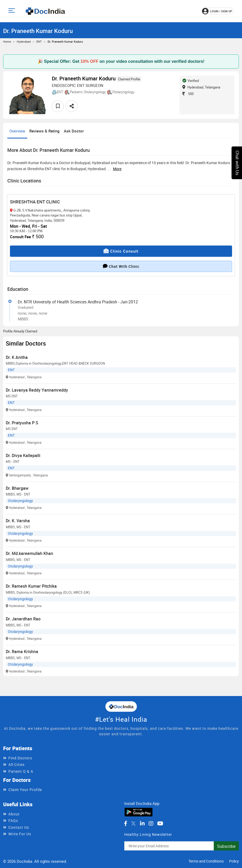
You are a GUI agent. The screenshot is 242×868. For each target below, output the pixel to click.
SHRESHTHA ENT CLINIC (35, 202)
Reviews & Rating (44, 131)
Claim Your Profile (25, 790)
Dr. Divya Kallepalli (23, 455)
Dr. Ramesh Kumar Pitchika (31, 586)
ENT (39, 41)
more (117, 169)
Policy (234, 861)
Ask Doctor (74, 131)
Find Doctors (20, 758)
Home (7, 41)
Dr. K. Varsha (18, 521)
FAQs (13, 820)
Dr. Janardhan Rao (23, 619)
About (14, 814)
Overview (17, 131)
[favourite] (58, 106)
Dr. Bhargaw (17, 488)
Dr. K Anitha (17, 357)
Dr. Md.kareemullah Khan (29, 553)
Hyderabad (24, 41)
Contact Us (19, 827)
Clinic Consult (121, 251)
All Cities (16, 764)
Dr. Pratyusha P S (22, 423)
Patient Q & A (21, 771)
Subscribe (226, 846)
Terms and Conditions (206, 861)
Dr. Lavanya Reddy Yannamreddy (37, 390)
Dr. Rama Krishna (22, 652)
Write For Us (20, 834)
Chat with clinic (121, 266)
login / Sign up (217, 11)
